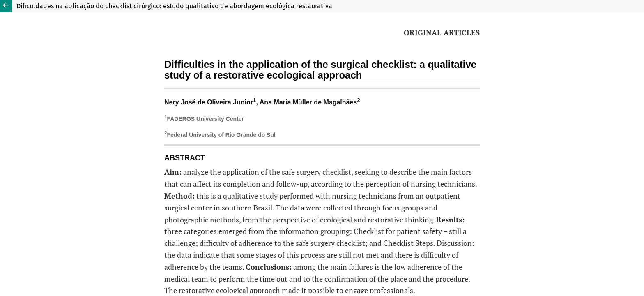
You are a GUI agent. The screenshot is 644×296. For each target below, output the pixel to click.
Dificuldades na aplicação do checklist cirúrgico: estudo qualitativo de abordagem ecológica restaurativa (174, 6)
